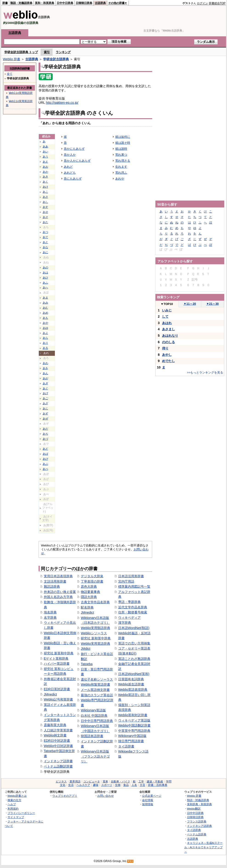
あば (45, 454)
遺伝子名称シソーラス (97, 679)
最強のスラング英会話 (97, 695)
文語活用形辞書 (55, 581)
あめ (45, 313)
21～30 (212, 304)
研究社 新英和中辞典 (59, 653)
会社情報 (148, 800)
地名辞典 (50, 612)
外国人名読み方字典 (58, 597)
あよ (45, 333)
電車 (105, 782)
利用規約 (13, 809)
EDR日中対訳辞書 (57, 741)
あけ (45, 187)
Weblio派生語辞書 (131, 684)
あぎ (45, 383)
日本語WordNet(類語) (134, 628)
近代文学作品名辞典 (133, 607)
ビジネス (61, 782)
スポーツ (107, 785)
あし (45, 202)
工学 (141, 782)
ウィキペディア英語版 (134, 720)
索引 (47, 52)
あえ (45, 162)
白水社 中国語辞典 (94, 716)
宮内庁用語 (126, 581)
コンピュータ (92, 782)
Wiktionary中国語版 (132, 736)
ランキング (63, 52)
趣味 (96, 785)
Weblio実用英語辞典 (95, 644)
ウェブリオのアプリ (65, 796)
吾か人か (70, 155)
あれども (70, 173)
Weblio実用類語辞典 (95, 628)
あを (45, 368)
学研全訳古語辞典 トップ (21, 52)
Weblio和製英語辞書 (95, 684)
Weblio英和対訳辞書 (133, 715)
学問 (169, 782)
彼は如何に (123, 137)
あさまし (168, 329)
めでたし (168, 361)
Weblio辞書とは (17, 796)
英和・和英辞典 (45, 3)
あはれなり (170, 336)
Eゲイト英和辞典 (56, 658)
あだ (45, 429)
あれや (120, 179)
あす (45, 207)
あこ (45, 192)
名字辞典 (50, 618)
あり (45, 343)
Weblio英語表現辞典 (133, 690)
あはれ (167, 323)
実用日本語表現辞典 (58, 576)
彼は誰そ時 (123, 143)
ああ (45, 147)
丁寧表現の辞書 (92, 581)
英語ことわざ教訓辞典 (134, 659)
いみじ (167, 310)
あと (45, 242)
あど (45, 449)
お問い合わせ (106, 796)
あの (45, 267)
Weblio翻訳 (194, 809)
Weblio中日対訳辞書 (59, 746)
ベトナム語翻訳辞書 (58, 766)
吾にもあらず (73, 179)
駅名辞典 (87, 607)
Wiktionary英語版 (93, 710)
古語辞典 (100, 3)
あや (45, 323)
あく (45, 182)
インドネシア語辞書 (58, 761)
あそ (45, 217)
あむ (45, 308)
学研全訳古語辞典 (56, 59)
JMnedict (50, 694)
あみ (45, 303)
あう (45, 157)
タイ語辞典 (194, 830)
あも (45, 318)
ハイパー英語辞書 (57, 664)
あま (45, 298)
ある (45, 348)
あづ (45, 439)
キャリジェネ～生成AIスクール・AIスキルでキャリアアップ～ (203, 847)
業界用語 (75, 782)
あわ (45, 363)
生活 (71, 785)
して (165, 316)
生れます (121, 167)
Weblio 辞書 (12, 59)
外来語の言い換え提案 (60, 592)
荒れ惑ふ (121, 173)
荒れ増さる (123, 161)
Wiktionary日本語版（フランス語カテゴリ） (95, 756)
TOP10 (167, 304)
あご (45, 398)
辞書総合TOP (217, 3)
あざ (45, 403)
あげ (45, 393)
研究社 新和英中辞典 (96, 638)
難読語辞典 (52, 586)
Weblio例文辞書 (55, 735)
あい (45, 152)
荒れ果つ (121, 155)
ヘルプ (12, 804)
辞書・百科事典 (158, 785)
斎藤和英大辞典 (55, 725)
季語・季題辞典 (129, 602)
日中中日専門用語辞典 (97, 721)
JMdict (86, 649)
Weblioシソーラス (94, 633)
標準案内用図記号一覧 (134, 586)
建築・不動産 (155, 782)
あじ (45, 408)
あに (45, 252)
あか (45, 172)
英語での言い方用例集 (134, 643)
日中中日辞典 (65, 3)
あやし (167, 355)
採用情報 (148, 804)
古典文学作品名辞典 (95, 602)
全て (10, 74)
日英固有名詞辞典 (131, 679)
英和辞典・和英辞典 (199, 804)
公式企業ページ (152, 796)
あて (45, 237)
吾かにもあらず (74, 149)
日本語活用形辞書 (131, 576)
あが (45, 378)
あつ (45, 232)
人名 (134, 785)
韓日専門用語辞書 (131, 741)
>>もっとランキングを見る (205, 372)
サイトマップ (16, 817)
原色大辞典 (89, 586)
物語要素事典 (90, 592)
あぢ (45, 434)
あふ (45, 283)
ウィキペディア (129, 618)
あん (45, 373)
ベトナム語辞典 (197, 834)
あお (45, 167)
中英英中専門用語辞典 (134, 731)
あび (45, 459)
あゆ (45, 328)
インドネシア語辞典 (199, 826)
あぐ (45, 388)
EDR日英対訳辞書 (57, 689)
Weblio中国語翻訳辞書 (135, 725)
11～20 (190, 304)
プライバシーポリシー (21, 813)
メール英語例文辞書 (95, 690)
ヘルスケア (83, 785)
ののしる (168, 342)
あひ (45, 278)
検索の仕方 (14, 800)
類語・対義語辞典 (21, 3)
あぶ (45, 464)
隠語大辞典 (89, 597)
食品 (126, 785)
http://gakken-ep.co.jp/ (62, 103)
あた (45, 222)
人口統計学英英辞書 (58, 730)
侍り (165, 348)
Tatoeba (87, 664)
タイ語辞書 (126, 746)
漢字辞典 (125, 623)
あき (45, 177)
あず (45, 414)
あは (45, 273)
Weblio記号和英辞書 (59, 699)
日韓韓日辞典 (84, 3)
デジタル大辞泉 (92, 576)
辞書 (5, 3)
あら (45, 338)
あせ (45, 212)
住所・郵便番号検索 (133, 612)
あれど (68, 167)
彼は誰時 (121, 149)
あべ (45, 469)
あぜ (45, 419)
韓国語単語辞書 (92, 736)
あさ (45, 197)
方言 (143, 785)
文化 (63, 785)
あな (45, 247)
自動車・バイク (121, 782)
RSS (130, 861)
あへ (45, 287)
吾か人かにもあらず (77, 161)
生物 (118, 785)
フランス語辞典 (197, 821)
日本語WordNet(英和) (134, 674)
